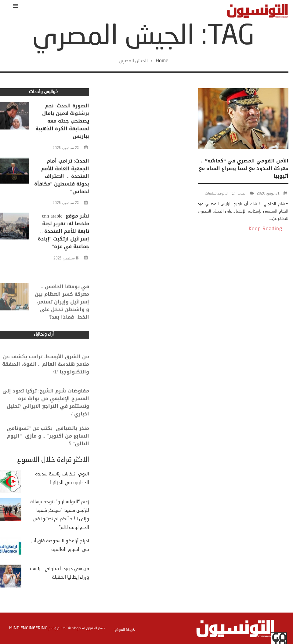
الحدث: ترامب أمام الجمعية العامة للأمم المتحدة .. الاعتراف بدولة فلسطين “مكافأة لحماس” (62, 178)
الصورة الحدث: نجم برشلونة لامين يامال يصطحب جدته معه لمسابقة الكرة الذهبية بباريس (62, 123)
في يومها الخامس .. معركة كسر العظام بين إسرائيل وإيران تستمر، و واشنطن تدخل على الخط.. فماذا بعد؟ (62, 312)
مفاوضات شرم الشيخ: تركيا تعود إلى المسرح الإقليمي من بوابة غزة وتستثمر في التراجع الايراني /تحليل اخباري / (46, 410)
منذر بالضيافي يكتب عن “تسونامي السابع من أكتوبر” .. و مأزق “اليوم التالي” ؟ (48, 442)
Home (162, 61)
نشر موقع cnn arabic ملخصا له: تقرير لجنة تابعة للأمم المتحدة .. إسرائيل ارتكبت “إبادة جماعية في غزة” (63, 233)
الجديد (242, 194)
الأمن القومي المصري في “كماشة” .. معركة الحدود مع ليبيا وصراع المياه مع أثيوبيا (244, 168)
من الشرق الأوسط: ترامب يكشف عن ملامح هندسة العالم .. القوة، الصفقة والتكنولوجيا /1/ (46, 370)
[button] (14, 6)
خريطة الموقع (125, 630)
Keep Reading (266, 229)
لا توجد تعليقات (216, 194)
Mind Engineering (28, 628)
